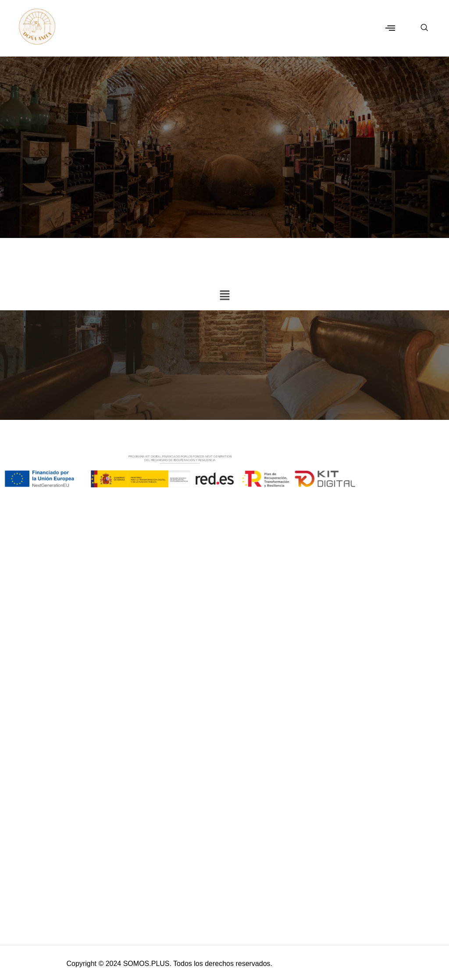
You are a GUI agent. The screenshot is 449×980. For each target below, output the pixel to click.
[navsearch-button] (420, 28)
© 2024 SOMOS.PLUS (134, 964)
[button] (390, 28)
